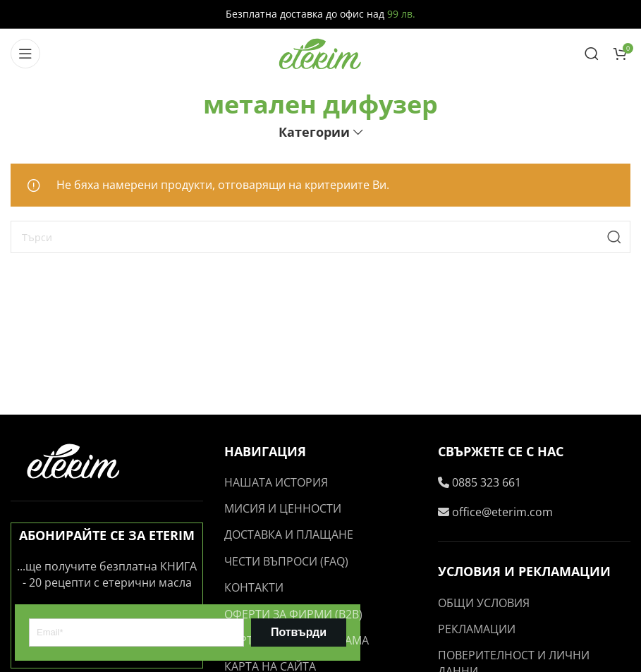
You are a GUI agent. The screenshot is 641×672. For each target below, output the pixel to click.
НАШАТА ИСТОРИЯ (276, 482)
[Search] (592, 54)
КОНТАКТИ (254, 587)
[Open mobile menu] (25, 54)
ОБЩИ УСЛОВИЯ (484, 603)
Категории (314, 133)
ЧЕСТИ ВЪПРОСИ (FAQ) (286, 561)
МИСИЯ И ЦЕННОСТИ (283, 508)
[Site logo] (321, 52)
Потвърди (299, 632)
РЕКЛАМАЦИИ (477, 629)
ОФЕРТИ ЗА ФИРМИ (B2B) (293, 614)
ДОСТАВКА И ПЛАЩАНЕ (289, 534)
